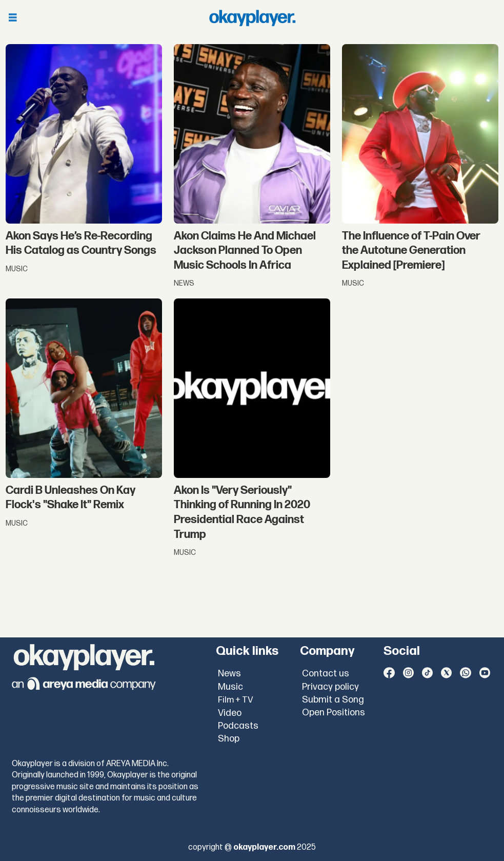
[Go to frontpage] (252, 18)
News (229, 674)
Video (230, 713)
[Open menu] (13, 18)
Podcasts (238, 726)
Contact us (326, 674)
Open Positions (334, 713)
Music (230, 687)
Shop (229, 739)
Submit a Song (333, 700)
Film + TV (236, 700)
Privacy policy (330, 687)
